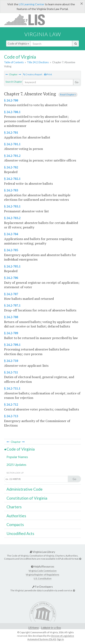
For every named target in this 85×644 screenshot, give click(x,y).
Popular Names (17, 457)
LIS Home (34, 628)
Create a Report (33, 74)
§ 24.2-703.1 (12, 206)
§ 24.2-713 (11, 416)
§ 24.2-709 (11, 333)
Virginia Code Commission (43, 571)
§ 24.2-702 (11, 167)
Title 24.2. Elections (38, 62)
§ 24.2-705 (11, 250)
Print (48, 74)
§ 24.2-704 (11, 234)
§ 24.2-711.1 (12, 388)
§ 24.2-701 (11, 133)
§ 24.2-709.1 (12, 345)
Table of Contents (14, 62)
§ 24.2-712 (11, 404)
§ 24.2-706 (11, 278)
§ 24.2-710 (11, 361)
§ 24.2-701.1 (12, 144)
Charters (14, 507)
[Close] (82, 3)
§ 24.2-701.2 (12, 156)
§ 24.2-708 (11, 317)
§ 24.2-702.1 (12, 179)
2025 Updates (16, 464)
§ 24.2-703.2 (12, 218)
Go (77, 82)
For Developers (42, 587)
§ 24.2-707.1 (12, 305)
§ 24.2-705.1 (12, 266)
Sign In (60, 639)
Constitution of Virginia (27, 498)
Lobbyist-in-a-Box (51, 628)
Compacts (15, 524)
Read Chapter (68, 94)
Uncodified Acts (20, 533)
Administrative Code (25, 489)
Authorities (16, 516)
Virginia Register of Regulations (42, 575)
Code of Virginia (18, 44)
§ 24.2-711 (11, 372)
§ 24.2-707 (11, 294)
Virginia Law (43, 34)
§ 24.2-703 (11, 190)
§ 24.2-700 (11, 100)
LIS (27, 20)
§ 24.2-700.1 (12, 112)
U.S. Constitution (43, 578)
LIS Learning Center (32, 4)
